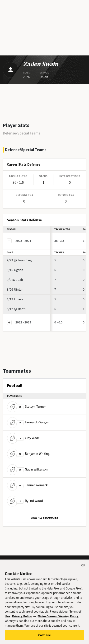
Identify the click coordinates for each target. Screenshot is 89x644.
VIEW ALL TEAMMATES (44, 518)
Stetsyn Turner (26, 407)
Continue (44, 637)
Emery (15, 299)
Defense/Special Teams (21, 133)
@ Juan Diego (20, 260)
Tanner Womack (27, 485)
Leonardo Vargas (28, 422)
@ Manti (16, 309)
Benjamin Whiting (28, 454)
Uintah (15, 290)
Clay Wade (23, 438)
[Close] (83, 568)
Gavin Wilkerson (27, 469)
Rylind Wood (25, 501)
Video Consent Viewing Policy (58, 618)
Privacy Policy (22, 618)
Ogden (15, 270)
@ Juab (15, 280)
